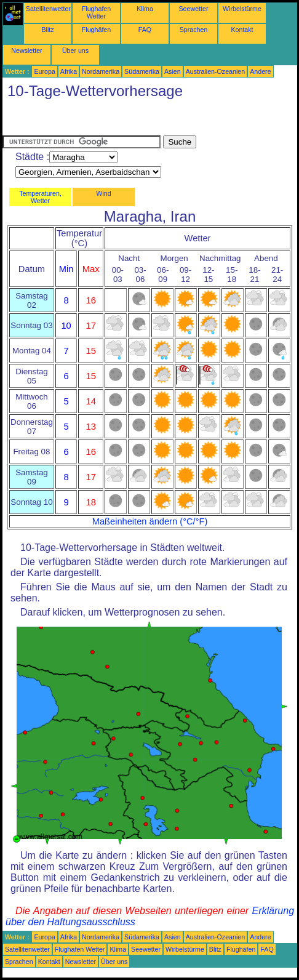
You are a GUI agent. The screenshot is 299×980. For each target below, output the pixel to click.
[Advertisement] (101, 120)
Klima (145, 9)
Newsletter (26, 50)
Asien (173, 71)
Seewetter (194, 9)
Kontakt (242, 30)
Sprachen (194, 30)
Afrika (69, 71)
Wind (103, 193)
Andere (260, 71)
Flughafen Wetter (96, 12)
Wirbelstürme (242, 9)
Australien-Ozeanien (216, 71)
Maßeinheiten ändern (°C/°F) (150, 521)
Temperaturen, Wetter (40, 197)
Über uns (75, 50)
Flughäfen (96, 30)
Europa (44, 71)
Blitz (47, 30)
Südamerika (142, 71)
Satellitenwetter (48, 9)
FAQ (145, 30)
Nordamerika (101, 71)
